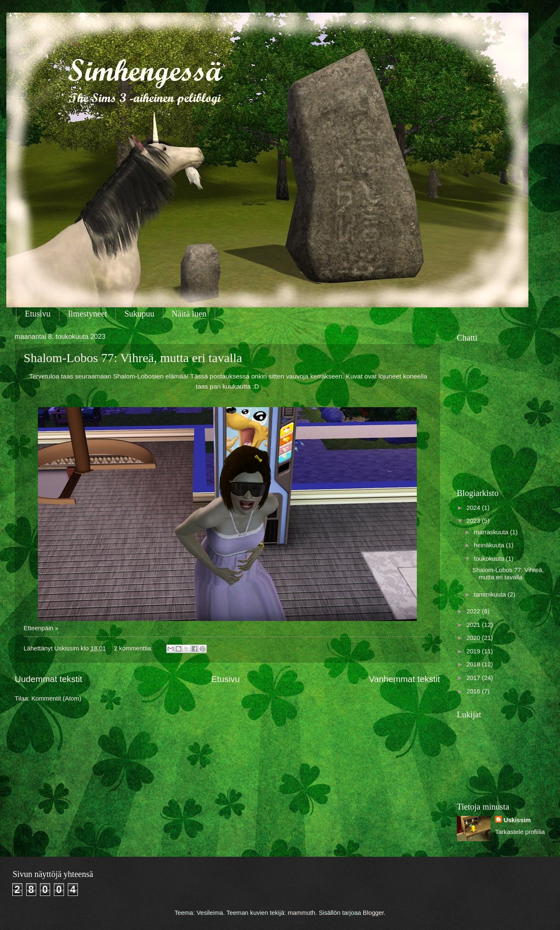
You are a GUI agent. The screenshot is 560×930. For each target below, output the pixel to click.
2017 (474, 678)
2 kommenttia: (134, 648)
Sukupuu (139, 314)
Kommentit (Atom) (57, 698)
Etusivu (38, 314)
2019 (474, 651)
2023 (474, 521)
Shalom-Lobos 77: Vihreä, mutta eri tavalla (133, 358)
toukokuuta (490, 559)
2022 (474, 611)
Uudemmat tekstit (48, 679)
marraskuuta (492, 532)
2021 (474, 625)
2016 (474, 691)
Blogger (373, 913)
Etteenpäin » (41, 628)
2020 (474, 638)
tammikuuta (491, 594)
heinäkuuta (490, 545)
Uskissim (517, 820)
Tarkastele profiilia (520, 832)
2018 (474, 664)
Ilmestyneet (87, 314)
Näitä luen (189, 314)
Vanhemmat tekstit (404, 679)
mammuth (301, 913)
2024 (474, 508)
